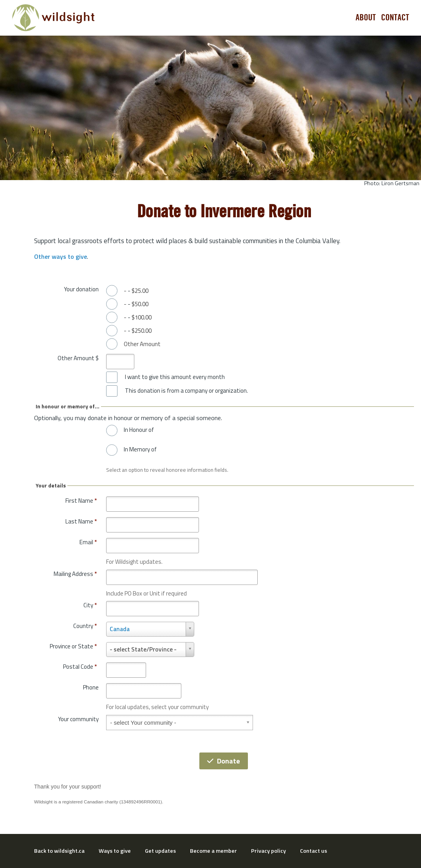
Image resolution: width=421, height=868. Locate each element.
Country (85, 626)
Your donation (81, 289)
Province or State (73, 646)
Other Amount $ (78, 358)
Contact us (313, 851)
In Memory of (140, 449)
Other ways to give (61, 256)
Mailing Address (75, 574)
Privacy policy (268, 851)
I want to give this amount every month (175, 377)
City (90, 605)
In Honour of (139, 430)
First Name (81, 501)
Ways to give (115, 851)
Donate (224, 761)
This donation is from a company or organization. (186, 391)
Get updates (160, 851)
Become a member (213, 851)
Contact (395, 18)
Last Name (81, 521)
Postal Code (80, 667)
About (366, 18)
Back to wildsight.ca (59, 851)
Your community (78, 719)
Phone (91, 687)
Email (88, 542)
